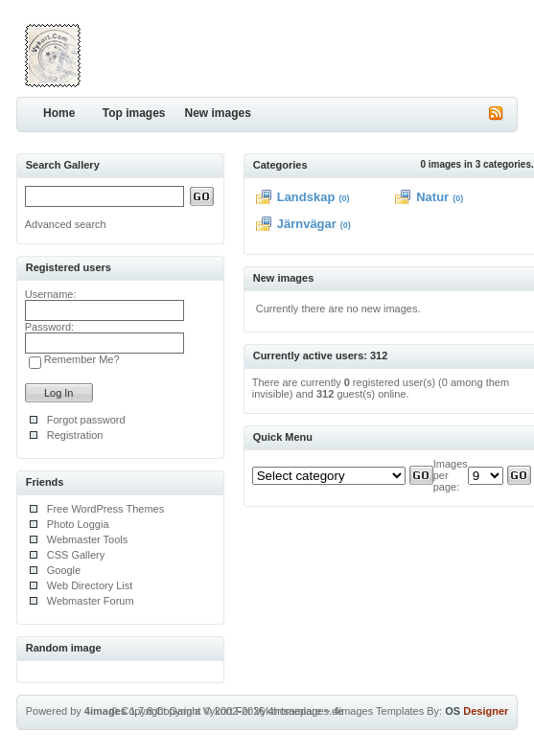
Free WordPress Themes (105, 509)
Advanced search (66, 224)
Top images (134, 113)
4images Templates (379, 711)
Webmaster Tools (88, 539)
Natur (432, 197)
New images (218, 113)
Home (59, 113)
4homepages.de (305, 711)
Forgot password (86, 420)
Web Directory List (90, 585)
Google (64, 570)
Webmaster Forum (91, 601)
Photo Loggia (78, 524)
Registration (75, 435)
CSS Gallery (76, 555)
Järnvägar (307, 224)
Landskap (306, 197)
